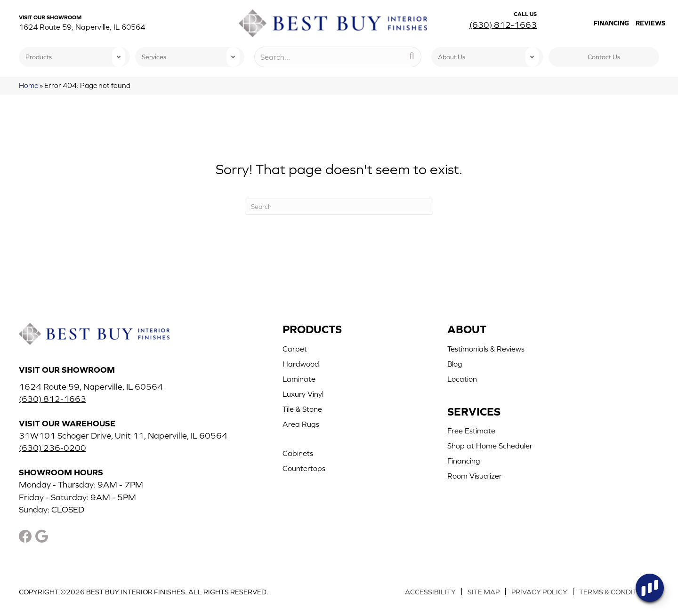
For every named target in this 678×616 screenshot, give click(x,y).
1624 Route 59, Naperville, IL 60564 (82, 27)
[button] (119, 57)
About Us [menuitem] (452, 57)
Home (28, 85)
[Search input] (338, 57)
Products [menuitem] (39, 57)
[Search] (339, 207)
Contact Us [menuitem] (604, 57)
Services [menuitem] (154, 57)
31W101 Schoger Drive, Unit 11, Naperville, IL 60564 (123, 436)
